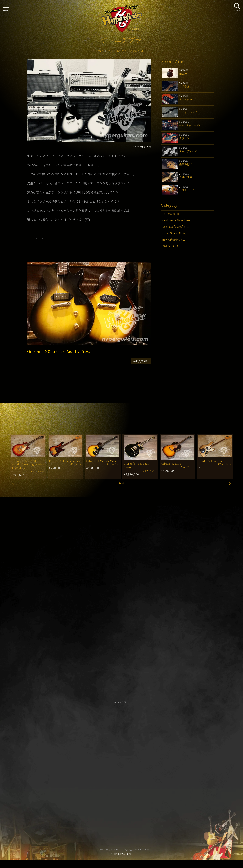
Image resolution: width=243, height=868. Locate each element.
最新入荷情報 (141, 361)
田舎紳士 (184, 73)
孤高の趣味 (186, 164)
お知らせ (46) (170, 246)
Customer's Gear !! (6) (176, 220)
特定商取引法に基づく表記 (122, 764)
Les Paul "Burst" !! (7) (176, 226)
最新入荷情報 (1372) (174, 239)
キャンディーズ (188, 151)
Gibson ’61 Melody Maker (102, 461)
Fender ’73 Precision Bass (65, 461)
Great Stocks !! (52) (174, 233)
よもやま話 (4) (171, 214)
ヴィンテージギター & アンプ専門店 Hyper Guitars (122, 849)
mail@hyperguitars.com (127, 591)
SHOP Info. (122, 601)
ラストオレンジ (188, 112)
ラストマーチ (187, 190)
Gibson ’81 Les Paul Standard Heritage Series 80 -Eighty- (28, 464)
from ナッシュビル (190, 125)
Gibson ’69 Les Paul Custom (136, 465)
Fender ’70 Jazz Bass (211, 461)
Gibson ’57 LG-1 (171, 464)
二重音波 (184, 86)
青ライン (184, 138)
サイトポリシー (122, 759)
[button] (120, 483)
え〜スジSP (186, 99)
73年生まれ (186, 177)
